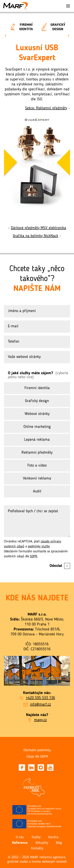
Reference (20, 843)
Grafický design (52, 27)
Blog (59, 843)
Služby (36, 837)
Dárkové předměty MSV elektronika (37, 228)
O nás (20, 837)
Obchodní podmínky (37, 750)
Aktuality (42, 843)
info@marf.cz (40, 705)
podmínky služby (39, 547)
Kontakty (37, 848)
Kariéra (53, 837)
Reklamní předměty (37, 453)
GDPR (34, 556)
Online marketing (37, 427)
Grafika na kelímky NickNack (37, 236)
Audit (37, 491)
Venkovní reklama (37, 478)
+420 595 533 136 (40, 698)
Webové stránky (37, 414)
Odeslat (60, 566)
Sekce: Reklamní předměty (48, 108)
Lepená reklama (37, 440)
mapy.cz (40, 720)
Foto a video (37, 466)
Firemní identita (20, 27)
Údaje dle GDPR (37, 757)
